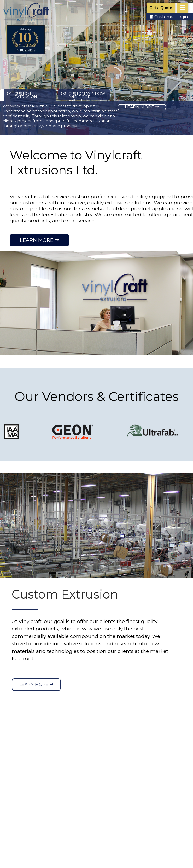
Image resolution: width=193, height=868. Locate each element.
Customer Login (171, 17)
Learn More (142, 107)
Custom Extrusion (22, 95)
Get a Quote (161, 8)
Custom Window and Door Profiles (83, 96)
